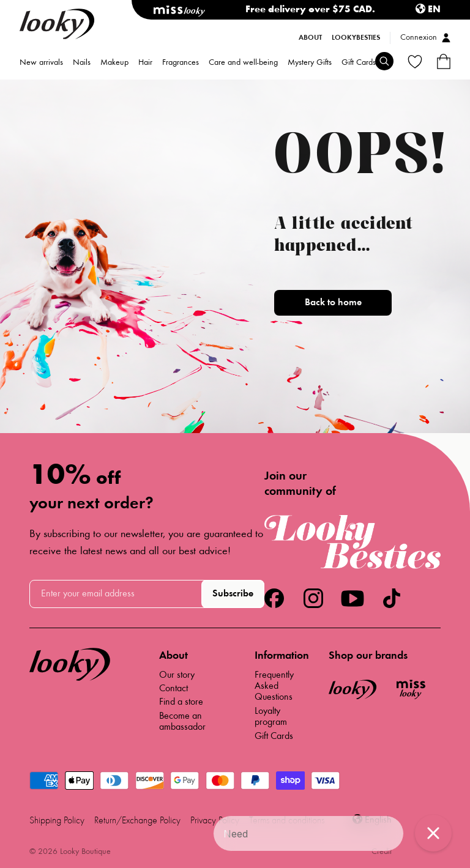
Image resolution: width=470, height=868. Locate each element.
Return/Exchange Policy (137, 821)
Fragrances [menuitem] (181, 64)
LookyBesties (356, 38)
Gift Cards (359, 64)
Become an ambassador (182, 722)
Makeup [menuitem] (114, 64)
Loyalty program (271, 717)
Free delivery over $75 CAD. (310, 10)
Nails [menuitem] (82, 64)
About (310, 38)
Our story (177, 675)
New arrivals (41, 64)
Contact (173, 689)
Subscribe (233, 594)
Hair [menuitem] (145, 64)
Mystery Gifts (310, 64)
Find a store (181, 702)
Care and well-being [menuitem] (243, 64)
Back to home (333, 303)
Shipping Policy (57, 821)
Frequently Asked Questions (274, 687)
